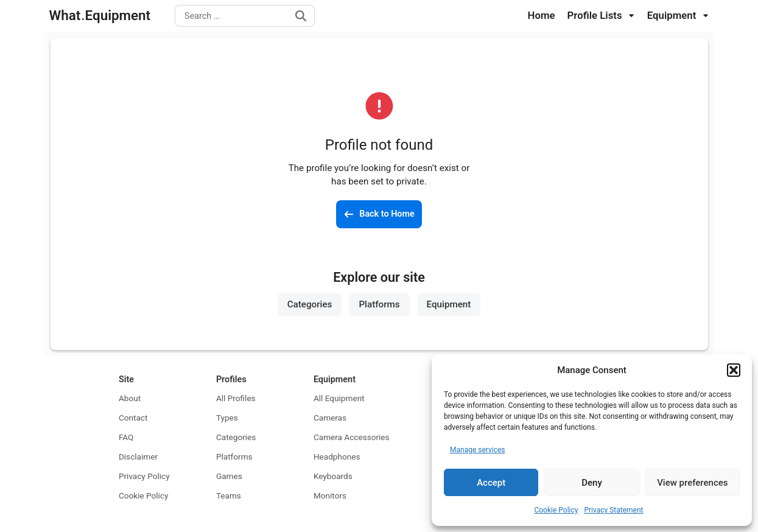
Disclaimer (138, 457)
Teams (229, 495)
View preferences (692, 483)
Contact (133, 418)
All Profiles (236, 398)
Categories (310, 304)
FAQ (126, 437)
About (130, 398)
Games (229, 476)
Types (227, 418)
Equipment (678, 15)
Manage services (478, 450)
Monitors (330, 495)
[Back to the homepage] (379, 214)
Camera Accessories (352, 437)
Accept (491, 483)
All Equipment (339, 398)
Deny (592, 483)
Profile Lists (601, 15)
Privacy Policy (144, 476)
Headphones (337, 457)
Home (542, 15)
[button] (734, 370)
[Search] (301, 16)
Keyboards (333, 476)
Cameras (330, 418)
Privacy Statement (613, 510)
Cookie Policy (556, 510)
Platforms (379, 304)
